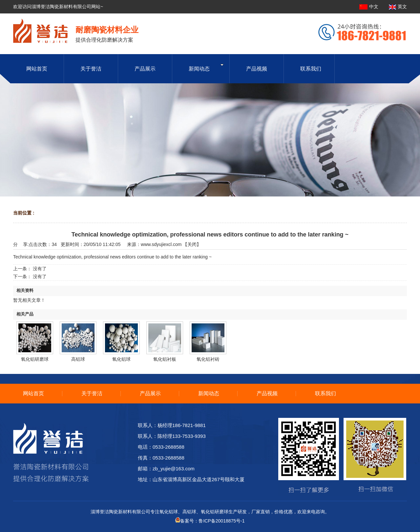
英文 (398, 7)
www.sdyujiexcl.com (161, 244)
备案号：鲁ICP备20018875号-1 (210, 521)
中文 (369, 7)
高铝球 (78, 359)
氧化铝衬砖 (208, 359)
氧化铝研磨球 (35, 359)
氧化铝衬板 (165, 359)
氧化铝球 (121, 359)
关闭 (192, 244)
